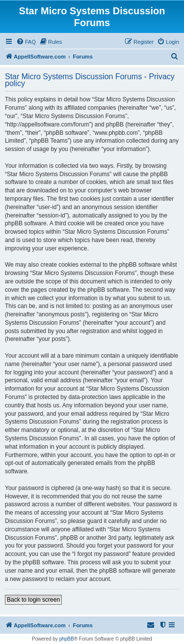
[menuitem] (26, 42)
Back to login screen (33, 600)
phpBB (67, 639)
